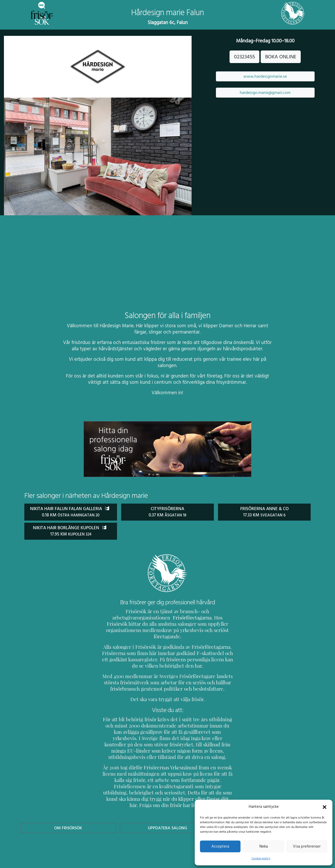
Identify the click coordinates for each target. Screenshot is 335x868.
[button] (325, 807)
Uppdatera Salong (167, 815)
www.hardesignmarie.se (265, 76)
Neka (263, 846)
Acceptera (220, 846)
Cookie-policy (261, 858)
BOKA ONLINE (281, 57)
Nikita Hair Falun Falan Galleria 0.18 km (71, 515)
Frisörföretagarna (121, 623)
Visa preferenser (307, 846)
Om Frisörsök (68, 815)
